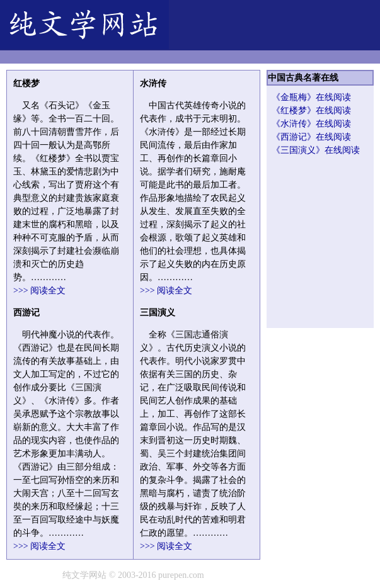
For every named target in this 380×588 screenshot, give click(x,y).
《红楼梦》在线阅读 (311, 110)
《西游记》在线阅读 (311, 137)
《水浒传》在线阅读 (311, 124)
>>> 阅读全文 (39, 291)
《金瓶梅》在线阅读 (311, 97)
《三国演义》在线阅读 (316, 150)
